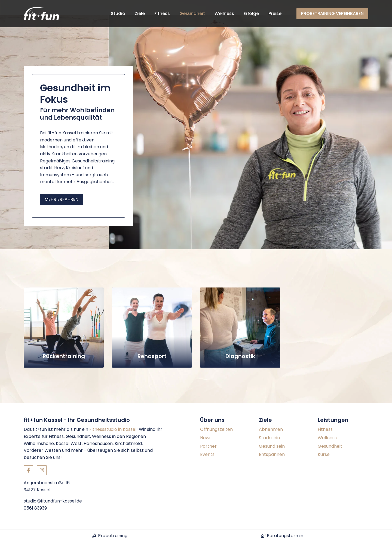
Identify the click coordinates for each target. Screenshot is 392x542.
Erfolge (251, 13)
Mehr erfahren (62, 184)
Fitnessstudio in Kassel (113, 414)
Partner (208, 431)
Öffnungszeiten (216, 414)
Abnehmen (271, 414)
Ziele (140, 13)
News (206, 423)
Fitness (162, 13)
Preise (275, 13)
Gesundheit (192, 13)
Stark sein (269, 423)
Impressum (324, 522)
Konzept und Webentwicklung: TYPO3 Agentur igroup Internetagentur (90, 521)
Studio (118, 13)
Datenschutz (356, 522)
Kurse (324, 439)
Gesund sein (272, 431)
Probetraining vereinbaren (332, 13)
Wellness (224, 13)
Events (207, 439)
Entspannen (272, 439)
